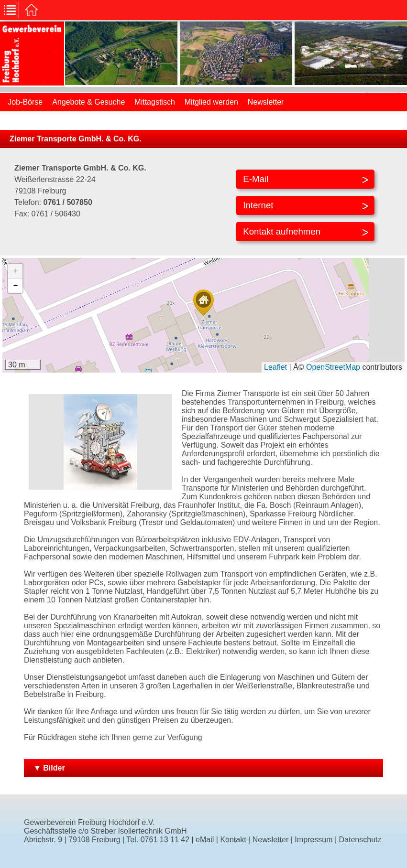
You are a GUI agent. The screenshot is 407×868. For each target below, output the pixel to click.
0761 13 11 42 (165, 840)
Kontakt (233, 840)
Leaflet (275, 367)
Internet (258, 205)
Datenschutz (360, 840)
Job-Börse (25, 102)
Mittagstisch (154, 102)
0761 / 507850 (67, 202)
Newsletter (266, 102)
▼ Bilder (49, 768)
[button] (203, 303)
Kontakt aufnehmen (282, 231)
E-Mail (256, 179)
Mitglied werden (211, 102)
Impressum (313, 840)
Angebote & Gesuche (88, 102)
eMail (205, 840)
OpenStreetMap (333, 367)
